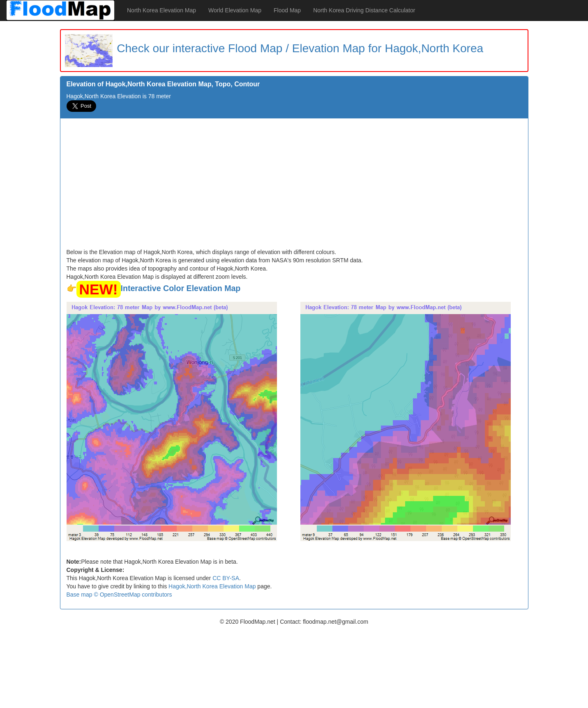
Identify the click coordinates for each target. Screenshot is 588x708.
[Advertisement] (294, 186)
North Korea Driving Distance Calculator (364, 10)
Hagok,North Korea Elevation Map (212, 586)
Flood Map (287, 10)
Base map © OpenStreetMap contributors (119, 595)
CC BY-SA (226, 578)
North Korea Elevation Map (161, 10)
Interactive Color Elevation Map (181, 288)
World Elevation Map (235, 10)
